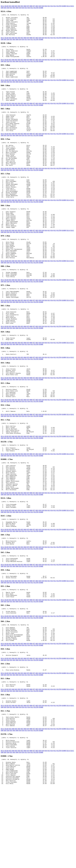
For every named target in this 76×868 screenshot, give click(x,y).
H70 (28, 6)
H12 (55, 6)
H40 (13, 6)
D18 (20, 8)
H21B (7, 6)
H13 (49, 6)
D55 (11, 8)
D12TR (36, 8)
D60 (17, 8)
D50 (8, 8)
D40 (2, 8)
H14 (52, 6)
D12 (32, 8)
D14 (29, 8)
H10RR (64, 6)
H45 (16, 6)
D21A (68, 6)
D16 (23, 8)
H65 (37, 6)
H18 (43, 6)
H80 (31, 6)
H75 (34, 6)
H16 (46, 6)
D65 (14, 8)
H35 (10, 6)
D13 (26, 8)
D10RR (41, 8)
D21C (72, 6)
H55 (22, 6)
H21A (3, 6)
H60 (25, 6)
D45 (5, 8)
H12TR (59, 6)
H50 (19, 6)
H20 (40, 6)
